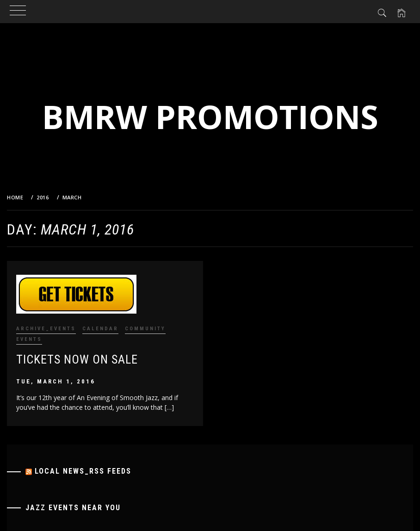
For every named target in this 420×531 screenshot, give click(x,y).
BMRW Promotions (210, 117)
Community (145, 329)
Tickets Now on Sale (77, 359)
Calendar (100, 329)
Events (29, 339)
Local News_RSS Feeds (83, 471)
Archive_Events (46, 329)
